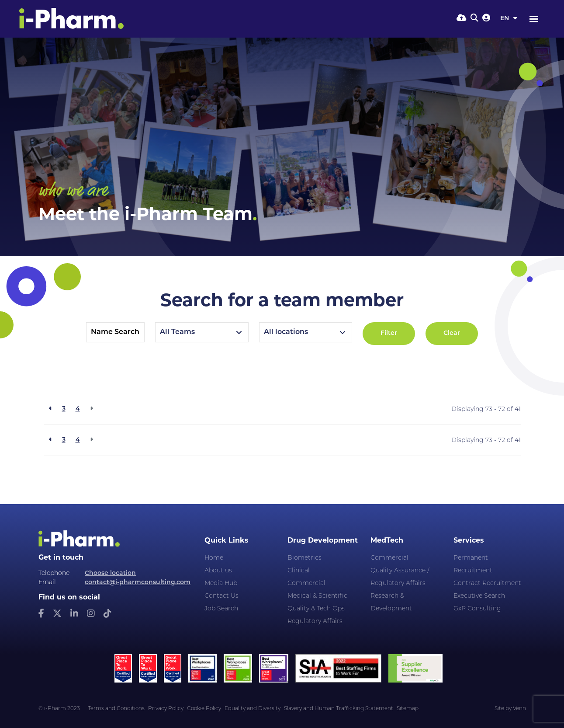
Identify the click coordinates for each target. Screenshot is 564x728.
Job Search (221, 609)
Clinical (299, 571)
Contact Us (221, 596)
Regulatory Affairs (315, 622)
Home (214, 558)
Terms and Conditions (116, 709)
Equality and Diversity (253, 709)
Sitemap (408, 709)
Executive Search (479, 596)
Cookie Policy (204, 709)
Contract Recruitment (487, 583)
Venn (519, 709)
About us (218, 571)
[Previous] (50, 409)
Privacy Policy (166, 709)
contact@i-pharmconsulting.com (138, 583)
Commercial (306, 583)
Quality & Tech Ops (316, 609)
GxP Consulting (477, 609)
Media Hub (221, 583)
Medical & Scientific (317, 596)
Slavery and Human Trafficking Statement (339, 709)
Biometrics (304, 558)
